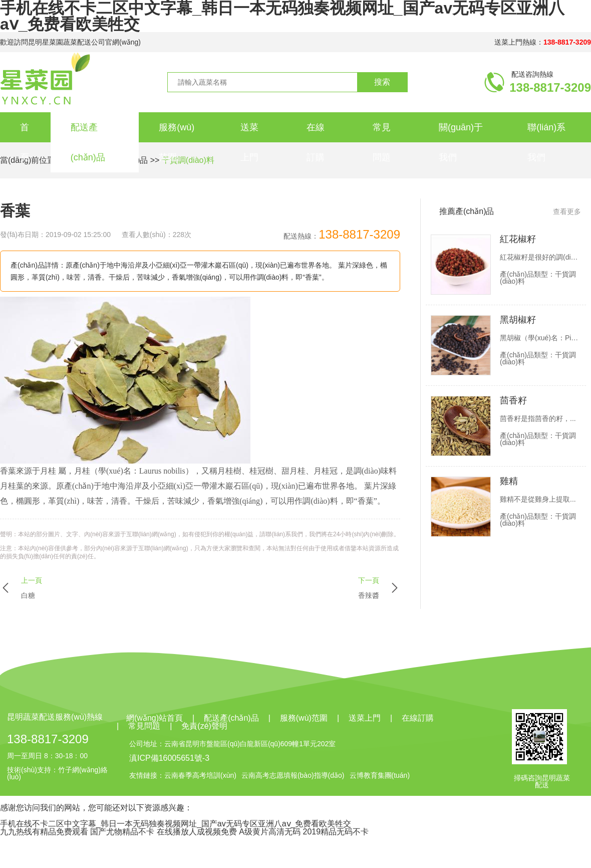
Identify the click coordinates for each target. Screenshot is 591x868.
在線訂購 (316, 142)
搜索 (382, 82)
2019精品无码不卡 (336, 832)
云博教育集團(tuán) (380, 775)
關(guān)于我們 (461, 142)
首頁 (25, 142)
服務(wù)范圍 (177, 142)
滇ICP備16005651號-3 (169, 758)
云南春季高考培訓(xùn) (200, 775)
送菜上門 (249, 142)
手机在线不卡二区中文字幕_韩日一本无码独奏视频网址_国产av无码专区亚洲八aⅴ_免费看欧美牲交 (176, 824)
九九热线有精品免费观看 (44, 832)
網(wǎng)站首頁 (155, 718)
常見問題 (382, 142)
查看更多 (567, 211)
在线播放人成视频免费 (197, 832)
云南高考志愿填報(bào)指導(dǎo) (293, 775)
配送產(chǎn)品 (88, 142)
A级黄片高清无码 (270, 832)
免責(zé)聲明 (204, 726)
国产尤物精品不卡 (122, 832)
